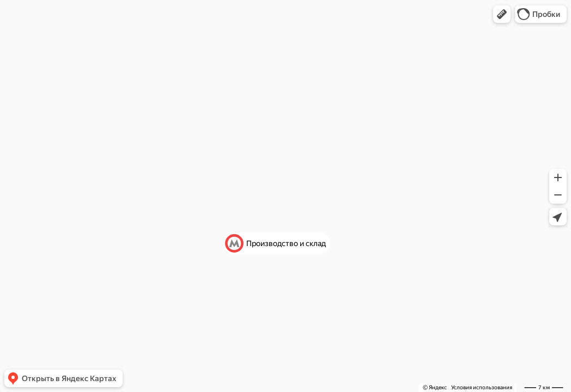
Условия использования (482, 387)
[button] (502, 14)
